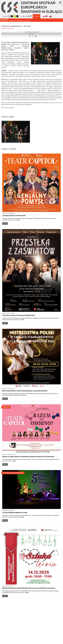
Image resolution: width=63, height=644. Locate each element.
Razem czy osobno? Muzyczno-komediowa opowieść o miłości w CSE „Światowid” (28, 457)
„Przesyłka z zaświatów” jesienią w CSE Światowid (18, 315)
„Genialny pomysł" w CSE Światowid (14, 216)
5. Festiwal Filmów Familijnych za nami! (15, 512)
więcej (18, 220)
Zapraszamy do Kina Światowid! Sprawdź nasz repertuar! (15, 21)
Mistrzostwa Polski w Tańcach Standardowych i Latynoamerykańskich (25, 391)
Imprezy (32, 34)
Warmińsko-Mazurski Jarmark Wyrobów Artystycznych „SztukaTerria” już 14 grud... (29, 588)
